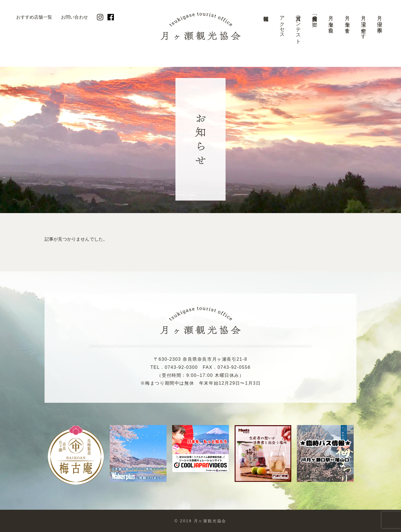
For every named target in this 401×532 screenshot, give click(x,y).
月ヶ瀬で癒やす (363, 24)
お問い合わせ (74, 17)
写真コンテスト (298, 27)
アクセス (282, 24)
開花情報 (266, 29)
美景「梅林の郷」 (315, 16)
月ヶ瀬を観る (331, 21)
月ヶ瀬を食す (347, 21)
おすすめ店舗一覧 (34, 17)
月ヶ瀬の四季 (380, 19)
